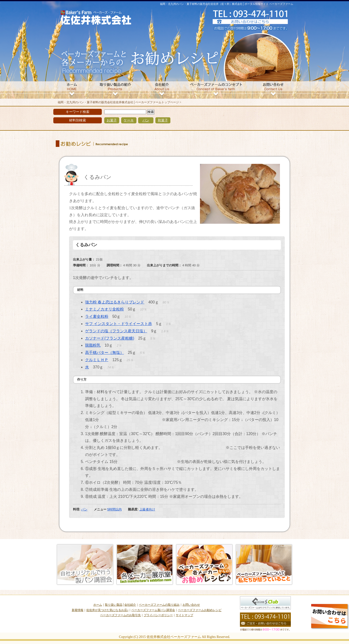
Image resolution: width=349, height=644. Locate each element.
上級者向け (147, 509)
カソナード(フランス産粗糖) (110, 338)
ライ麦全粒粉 (97, 316)
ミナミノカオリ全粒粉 (104, 309)
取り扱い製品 (114, 605)
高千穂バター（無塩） (104, 353)
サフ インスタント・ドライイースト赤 (119, 324)
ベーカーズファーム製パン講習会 (153, 610)
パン (146, 120)
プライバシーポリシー (158, 615)
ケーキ (129, 120)
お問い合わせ (191, 605)
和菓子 (163, 120)
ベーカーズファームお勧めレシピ (200, 610)
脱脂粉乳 (93, 345)
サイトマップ (184, 615)
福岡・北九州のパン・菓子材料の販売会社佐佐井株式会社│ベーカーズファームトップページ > (119, 102)
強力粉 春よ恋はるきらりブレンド (115, 302)
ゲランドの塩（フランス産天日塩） (116, 331)
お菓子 (112, 120)
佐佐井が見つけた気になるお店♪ (107, 610)
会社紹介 (130, 605)
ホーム (98, 605)
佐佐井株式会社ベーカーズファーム (174, 637)
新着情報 (78, 610)
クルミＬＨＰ (97, 360)
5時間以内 (115, 509)
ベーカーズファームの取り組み (159, 605)
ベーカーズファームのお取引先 (120, 615)
